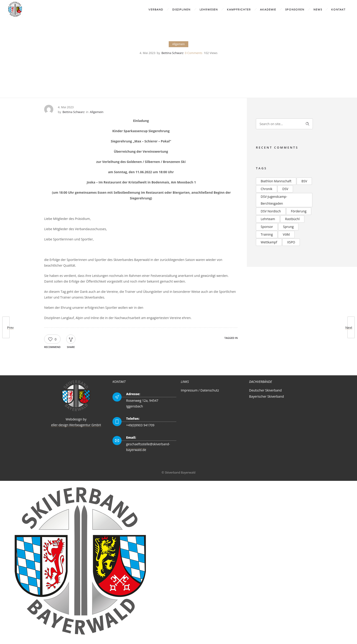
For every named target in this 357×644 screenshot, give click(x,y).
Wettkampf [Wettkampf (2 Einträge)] (269, 242)
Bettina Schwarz (172, 53)
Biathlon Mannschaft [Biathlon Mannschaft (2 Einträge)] (276, 181)
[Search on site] (284, 124)
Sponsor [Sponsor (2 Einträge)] (267, 227)
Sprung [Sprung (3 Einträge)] (288, 227)
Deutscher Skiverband (265, 390)
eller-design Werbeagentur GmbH (76, 425)
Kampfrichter (239, 9)
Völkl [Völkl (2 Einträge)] (286, 234)
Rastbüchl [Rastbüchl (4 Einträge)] (292, 219)
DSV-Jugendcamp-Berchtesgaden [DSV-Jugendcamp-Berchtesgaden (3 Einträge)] (274, 200)
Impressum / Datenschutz (200, 390)
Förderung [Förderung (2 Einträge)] (299, 211)
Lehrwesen (209, 9)
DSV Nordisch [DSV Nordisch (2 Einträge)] (271, 211)
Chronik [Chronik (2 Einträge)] (266, 189)
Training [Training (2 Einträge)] (267, 234)
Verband (156, 9)
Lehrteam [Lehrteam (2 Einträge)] (268, 219)
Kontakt (338, 9)
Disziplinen (181, 9)
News (318, 9)
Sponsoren (295, 9)
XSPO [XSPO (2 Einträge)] (291, 242)
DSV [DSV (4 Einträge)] (285, 189)
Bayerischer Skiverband (266, 396)
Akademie (268, 9)
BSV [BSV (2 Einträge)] (304, 181)
